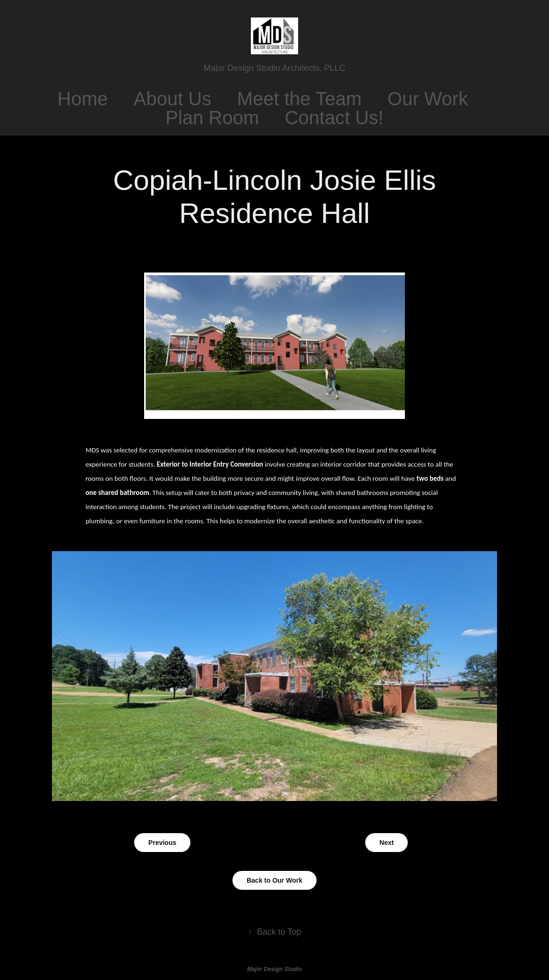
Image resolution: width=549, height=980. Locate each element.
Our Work (428, 99)
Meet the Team (300, 99)
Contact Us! (334, 118)
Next (386, 843)
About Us (173, 99)
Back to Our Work (274, 880)
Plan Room (212, 118)
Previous (162, 843)
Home (83, 99)
